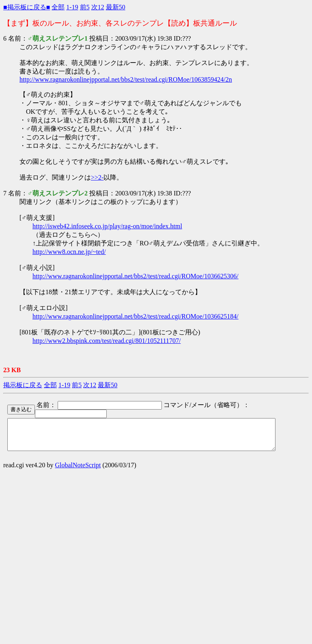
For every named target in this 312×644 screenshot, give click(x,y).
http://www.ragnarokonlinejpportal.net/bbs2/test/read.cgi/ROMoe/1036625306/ (136, 276)
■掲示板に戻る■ (27, 7)
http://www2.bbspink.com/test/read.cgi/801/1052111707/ (107, 341)
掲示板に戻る (23, 385)
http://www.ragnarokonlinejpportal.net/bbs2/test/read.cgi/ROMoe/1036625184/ (136, 316)
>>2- (97, 177)
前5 (85, 7)
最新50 (116, 7)
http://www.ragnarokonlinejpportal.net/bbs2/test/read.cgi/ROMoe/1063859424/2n (126, 79)
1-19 (72, 7)
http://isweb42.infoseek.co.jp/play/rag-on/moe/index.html (107, 226)
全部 (58, 7)
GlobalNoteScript (78, 471)
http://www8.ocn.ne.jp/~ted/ (69, 252)
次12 (98, 7)
